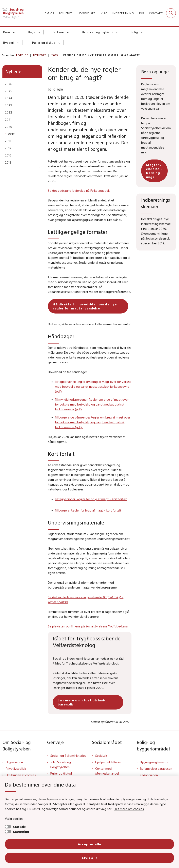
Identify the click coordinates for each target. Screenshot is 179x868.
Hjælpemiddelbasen (109, 762)
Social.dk (101, 756)
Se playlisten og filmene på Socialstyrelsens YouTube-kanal (88, 626)
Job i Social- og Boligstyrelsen (61, 764)
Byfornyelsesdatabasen (156, 768)
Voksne (59, 32)
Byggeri (9, 43)
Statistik (19, 827)
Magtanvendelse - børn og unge (154, 171)
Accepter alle (90, 844)
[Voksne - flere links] (68, 32)
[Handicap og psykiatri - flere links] (117, 32)
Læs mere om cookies (129, 809)
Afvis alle (90, 858)
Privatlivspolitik (16, 768)
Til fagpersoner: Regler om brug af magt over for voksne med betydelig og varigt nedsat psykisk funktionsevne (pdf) (93, 386)
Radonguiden (149, 775)
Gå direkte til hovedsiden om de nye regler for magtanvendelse (85, 306)
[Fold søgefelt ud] (171, 13)
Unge (32, 32)
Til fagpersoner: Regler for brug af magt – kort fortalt (91, 499)
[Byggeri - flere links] (18, 43)
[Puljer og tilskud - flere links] (60, 43)
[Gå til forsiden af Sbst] (12, 13)
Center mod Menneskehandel (107, 771)
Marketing (21, 832)
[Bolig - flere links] (142, 32)
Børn (7, 32)
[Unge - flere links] (40, 32)
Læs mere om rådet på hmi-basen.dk (82, 702)
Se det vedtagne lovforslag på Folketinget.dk (79, 191)
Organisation (14, 762)
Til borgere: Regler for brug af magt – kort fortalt (88, 510)
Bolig (134, 32)
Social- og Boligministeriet (68, 756)
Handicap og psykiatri (97, 32)
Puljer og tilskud (44, 43)
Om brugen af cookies (21, 775)
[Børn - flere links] (14, 32)
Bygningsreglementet (155, 762)
